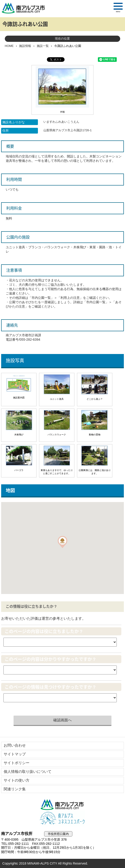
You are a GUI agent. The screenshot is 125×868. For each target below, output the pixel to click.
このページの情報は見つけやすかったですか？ (50, 687)
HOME (9, 46)
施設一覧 (43, 46)
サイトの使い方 (17, 780)
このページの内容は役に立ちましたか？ (44, 631)
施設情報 (25, 46)
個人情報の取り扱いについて (28, 772)
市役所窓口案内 (58, 834)
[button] (62, 542)
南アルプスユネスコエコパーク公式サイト (62, 818)
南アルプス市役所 (62, 805)
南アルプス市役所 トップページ (25, 8)
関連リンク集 (15, 789)
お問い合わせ (15, 745)
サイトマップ (15, 754)
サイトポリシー (17, 763)
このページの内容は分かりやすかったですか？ (50, 659)
